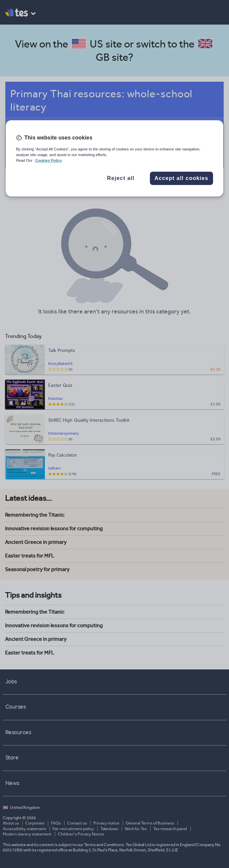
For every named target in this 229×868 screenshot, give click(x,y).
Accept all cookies (181, 178)
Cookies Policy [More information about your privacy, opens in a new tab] (49, 160)
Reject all (121, 178)
